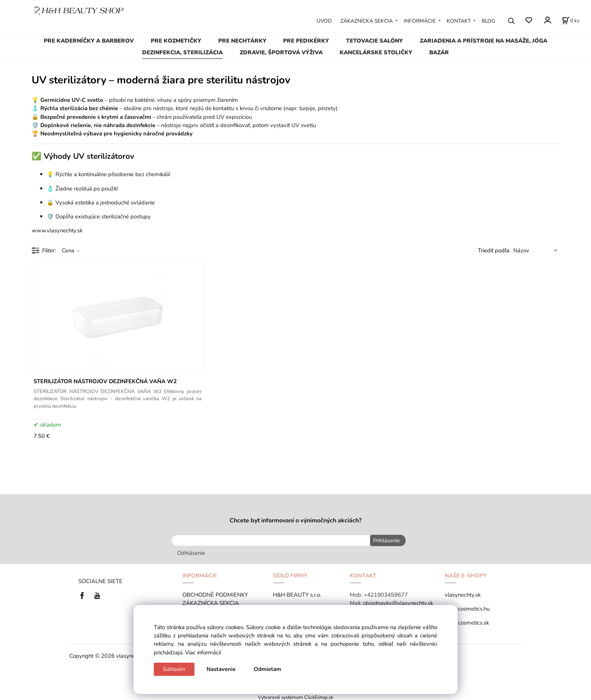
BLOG (488, 21)
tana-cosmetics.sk (467, 621)
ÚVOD (324, 21)
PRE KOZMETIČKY (176, 41)
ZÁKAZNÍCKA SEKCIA (367, 21)
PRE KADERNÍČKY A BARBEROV (89, 41)
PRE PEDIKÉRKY (306, 41)
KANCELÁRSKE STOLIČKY (376, 52)
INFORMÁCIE (420, 21)
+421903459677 (386, 593)
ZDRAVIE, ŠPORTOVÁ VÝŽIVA (281, 52)
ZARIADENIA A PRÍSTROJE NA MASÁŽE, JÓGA (484, 41)
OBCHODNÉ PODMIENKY (215, 593)
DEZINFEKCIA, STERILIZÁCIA (182, 52)
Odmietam (267, 669)
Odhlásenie (191, 551)
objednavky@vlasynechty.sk (398, 602)
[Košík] (571, 21)
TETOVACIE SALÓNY (374, 41)
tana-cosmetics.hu (467, 607)
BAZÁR (439, 52)
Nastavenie (221, 669)
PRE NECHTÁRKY (242, 41)
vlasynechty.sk (463, 593)
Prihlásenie (385, 540)
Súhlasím (174, 669)
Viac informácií (203, 652)
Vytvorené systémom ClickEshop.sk (295, 696)
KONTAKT (459, 21)
